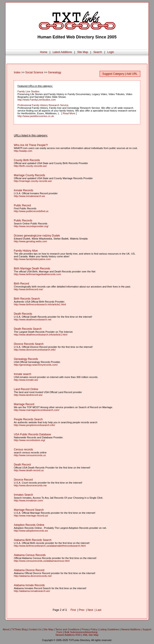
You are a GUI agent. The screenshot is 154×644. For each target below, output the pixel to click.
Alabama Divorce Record (29, 570)
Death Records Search (28, 329)
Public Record (22, 205)
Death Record (22, 465)
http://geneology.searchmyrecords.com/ (36, 365)
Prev (82, 610)
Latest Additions (62, 52)
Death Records (23, 314)
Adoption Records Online (29, 525)
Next (90, 610)
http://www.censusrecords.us (30, 455)
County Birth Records (27, 160)
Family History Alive (26, 251)
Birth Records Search (27, 299)
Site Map (83, 52)
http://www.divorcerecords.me (30, 485)
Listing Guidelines (109, 629)
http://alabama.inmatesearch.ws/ (32, 591)
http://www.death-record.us (29, 470)
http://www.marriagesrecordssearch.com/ (36, 410)
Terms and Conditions (67, 629)
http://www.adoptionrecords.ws (31, 531)
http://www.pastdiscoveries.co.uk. (36, 116)
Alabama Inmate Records (29, 585)
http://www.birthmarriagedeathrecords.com (37, 274)
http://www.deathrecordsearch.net (32, 319)
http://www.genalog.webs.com (30, 241)
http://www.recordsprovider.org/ (31, 226)
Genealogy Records (26, 359)
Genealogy (55, 72)
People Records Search (28, 419)
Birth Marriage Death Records (32, 269)
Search (98, 52)
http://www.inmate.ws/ (26, 380)
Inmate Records (23, 190)
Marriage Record (24, 404)
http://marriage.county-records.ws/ (33, 181)
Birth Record (21, 284)
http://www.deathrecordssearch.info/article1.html (40, 335)
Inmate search (22, 374)
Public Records (23, 221)
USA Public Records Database (32, 434)
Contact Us (35, 629)
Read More (69, 113)
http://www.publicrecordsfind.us (31, 211)
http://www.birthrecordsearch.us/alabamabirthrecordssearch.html (50, 546)
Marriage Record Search (29, 510)
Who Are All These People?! (31, 145)
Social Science (34, 72)
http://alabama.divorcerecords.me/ (33, 576)
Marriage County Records (29, 175)
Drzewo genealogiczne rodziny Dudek (37, 236)
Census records (23, 450)
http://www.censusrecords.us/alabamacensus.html (42, 561)
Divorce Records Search (29, 344)
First (73, 610)
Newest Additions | (132, 629)
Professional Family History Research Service (43, 105)
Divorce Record (23, 480)
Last (99, 610)
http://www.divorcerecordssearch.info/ (35, 350)
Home (44, 52)
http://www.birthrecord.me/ (28, 289)
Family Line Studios (28, 91)
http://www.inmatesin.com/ (28, 500)
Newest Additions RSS (68, 635)
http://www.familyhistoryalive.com (32, 259)
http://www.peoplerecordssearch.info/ (34, 425)
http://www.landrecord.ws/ (28, 395)
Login (111, 52)
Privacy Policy (89, 629)
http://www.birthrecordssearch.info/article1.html (40, 304)
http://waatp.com (23, 151)
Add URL (132, 74)
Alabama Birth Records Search (33, 540)
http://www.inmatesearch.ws (29, 196)
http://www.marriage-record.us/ (31, 516)
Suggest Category (113, 74)
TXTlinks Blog (19, 629)
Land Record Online (26, 389)
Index (17, 72)
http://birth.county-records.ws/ (30, 166)
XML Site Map (91, 635)
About (6, 629)
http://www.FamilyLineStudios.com (37, 100)
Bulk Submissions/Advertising (81, 632)
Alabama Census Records (30, 555)
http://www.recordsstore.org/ (29, 440)
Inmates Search (23, 495)
